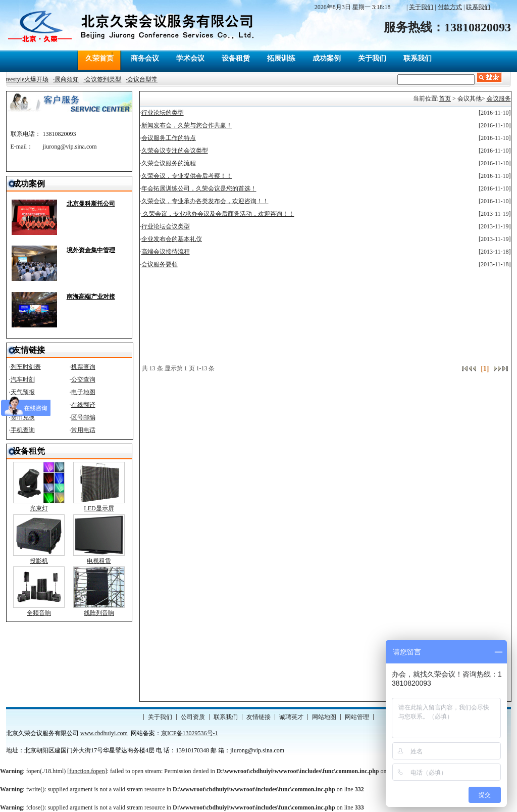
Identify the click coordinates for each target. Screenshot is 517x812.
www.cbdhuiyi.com (104, 733)
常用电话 (83, 430)
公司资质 (193, 717)
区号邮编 (83, 417)
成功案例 (327, 58)
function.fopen (87, 771)
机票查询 (83, 367)
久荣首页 (99, 58)
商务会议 (145, 58)
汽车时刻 (23, 379)
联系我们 (418, 58)
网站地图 (324, 717)
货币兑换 (23, 417)
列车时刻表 (26, 367)
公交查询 (83, 379)
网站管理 (357, 717)
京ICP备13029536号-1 (190, 733)
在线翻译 (83, 405)
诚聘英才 (291, 717)
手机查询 (23, 430)
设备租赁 (236, 58)
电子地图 (83, 392)
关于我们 (372, 58)
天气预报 (23, 392)
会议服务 (499, 99)
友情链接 (258, 717)
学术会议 (190, 58)
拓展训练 (281, 58)
